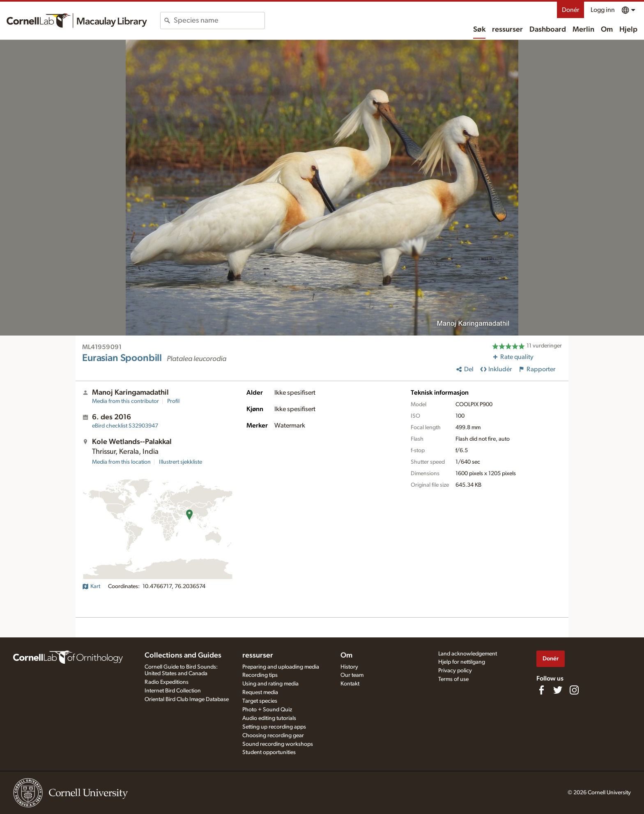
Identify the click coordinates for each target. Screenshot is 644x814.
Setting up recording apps (274, 727)
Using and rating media (270, 684)
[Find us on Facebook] (541, 690)
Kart (91, 586)
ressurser (507, 30)
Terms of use (453, 679)
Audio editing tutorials (269, 718)
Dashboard (548, 30)
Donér (570, 10)
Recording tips (260, 675)
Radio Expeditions (167, 682)
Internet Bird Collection (173, 691)
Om (607, 30)
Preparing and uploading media (281, 667)
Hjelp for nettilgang (462, 662)
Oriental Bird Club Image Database (187, 699)
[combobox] (219, 21)
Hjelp (628, 30)
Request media (260, 692)
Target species (260, 701)
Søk (479, 30)
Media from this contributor (125, 401)
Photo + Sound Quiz (267, 710)
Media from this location (121, 462)
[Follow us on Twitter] (558, 690)
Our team (352, 675)
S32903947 (125, 426)
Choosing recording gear (273, 736)
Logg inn (603, 10)
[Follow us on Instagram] (574, 690)
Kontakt (350, 684)
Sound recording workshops (278, 744)
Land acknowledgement (468, 654)
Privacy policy (455, 671)
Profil (173, 401)
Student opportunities (269, 752)
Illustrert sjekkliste (181, 462)
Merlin (583, 30)
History (349, 667)
